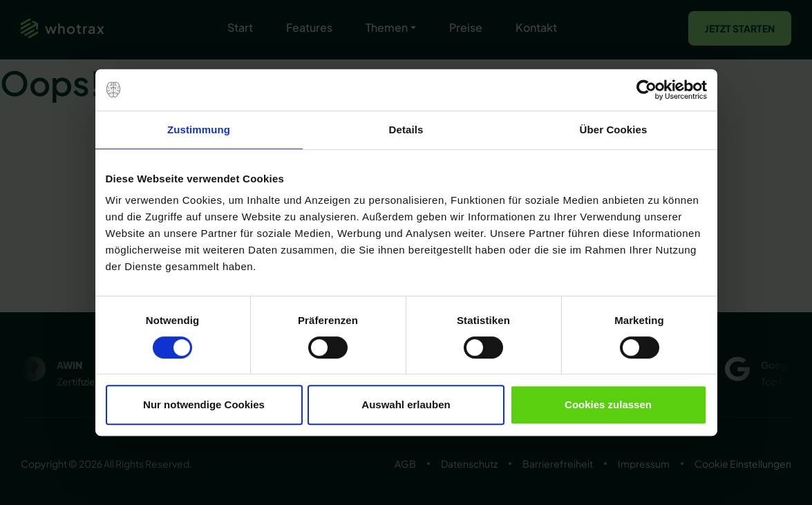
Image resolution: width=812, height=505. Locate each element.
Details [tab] (406, 130)
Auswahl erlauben (406, 404)
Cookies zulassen (608, 404)
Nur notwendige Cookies (204, 404)
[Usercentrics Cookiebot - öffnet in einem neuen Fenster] (646, 90)
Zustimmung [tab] (199, 130)
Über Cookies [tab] (614, 130)
